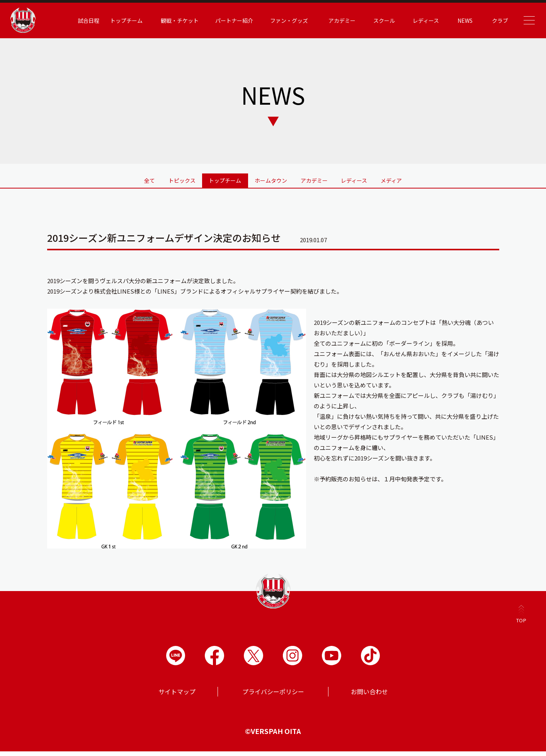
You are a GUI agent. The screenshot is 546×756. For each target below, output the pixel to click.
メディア (437, 178)
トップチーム (113, 20)
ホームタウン (271, 178)
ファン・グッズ (276, 20)
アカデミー (328, 20)
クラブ (486, 20)
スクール (371, 20)
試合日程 (75, 20)
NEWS (452, 20)
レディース (412, 20)
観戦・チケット (166, 20)
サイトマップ (177, 696)
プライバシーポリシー (273, 696)
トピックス (151, 178)
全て (104, 178)
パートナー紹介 (221, 20)
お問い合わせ (369, 696)
